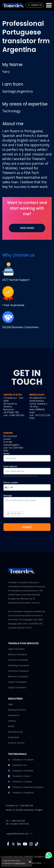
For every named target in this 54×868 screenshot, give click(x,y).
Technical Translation (18, 671)
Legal (11, 704)
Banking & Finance (17, 710)
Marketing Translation (19, 665)
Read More (27, 228)
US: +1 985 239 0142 (15, 821)
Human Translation (17, 682)
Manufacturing (15, 732)
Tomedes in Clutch (19, 776)
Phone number (27, 486)
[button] (6, 487)
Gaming (12, 721)
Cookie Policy (20, 863)
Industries (15, 699)
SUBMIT (27, 527)
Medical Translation (18, 654)
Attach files (14, 513)
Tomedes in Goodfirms (21, 793)
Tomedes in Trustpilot (21, 760)
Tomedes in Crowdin (20, 782)
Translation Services (23, 643)
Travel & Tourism (16, 743)
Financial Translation (18, 660)
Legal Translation (16, 649)
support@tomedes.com (18, 834)
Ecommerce (14, 715)
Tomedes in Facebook (21, 771)
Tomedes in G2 (17, 765)
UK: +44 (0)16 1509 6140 (17, 824)
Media (11, 726)
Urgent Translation (17, 687)
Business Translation (18, 676)
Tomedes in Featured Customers (26, 787)
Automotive (14, 737)
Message (27, 507)
